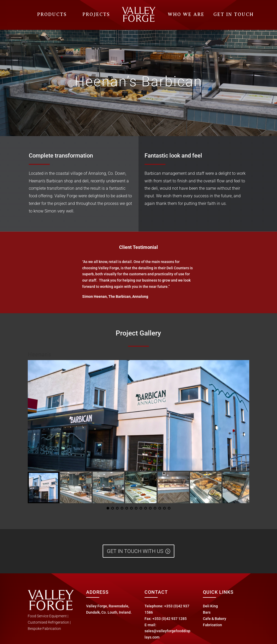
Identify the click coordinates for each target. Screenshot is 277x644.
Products (52, 14)
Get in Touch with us (135, 551)
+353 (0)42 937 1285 (170, 619)
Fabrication (212, 625)
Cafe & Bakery (215, 619)
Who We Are (186, 14)
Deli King (210, 606)
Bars (207, 612)
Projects (96, 14)
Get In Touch (234, 14)
